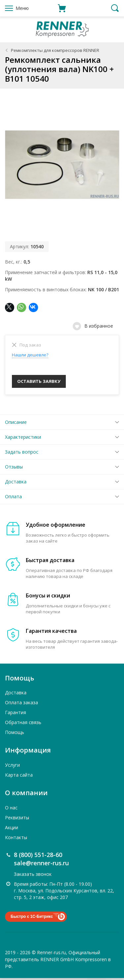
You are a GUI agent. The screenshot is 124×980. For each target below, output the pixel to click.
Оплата (13, 498)
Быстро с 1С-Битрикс (32, 919)
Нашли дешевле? (30, 355)
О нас (11, 810)
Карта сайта (19, 777)
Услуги (12, 767)
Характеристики (23, 439)
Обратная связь (23, 724)
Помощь (15, 734)
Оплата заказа (21, 704)
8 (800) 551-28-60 (38, 857)
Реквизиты (17, 819)
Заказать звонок (33, 876)
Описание (16, 424)
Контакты (16, 839)
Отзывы (14, 469)
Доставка (16, 484)
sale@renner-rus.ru (41, 865)
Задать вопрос (22, 454)
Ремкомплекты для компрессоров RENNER (55, 50)
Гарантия (16, 714)
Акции (12, 829)
